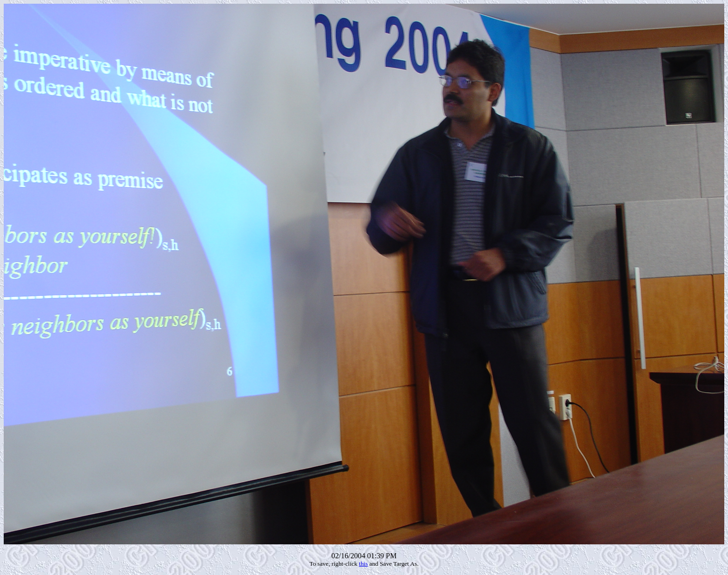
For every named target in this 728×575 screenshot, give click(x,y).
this (363, 564)
